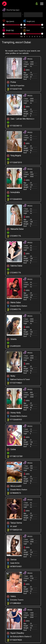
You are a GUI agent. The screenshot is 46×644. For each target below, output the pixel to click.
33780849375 (15, 493)
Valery (11, 596)
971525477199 (16, 89)
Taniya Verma (14, 523)
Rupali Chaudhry (15, 633)
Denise (12, 560)
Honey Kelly (14, 413)
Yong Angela (14, 156)
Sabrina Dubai (15, 266)
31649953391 (15, 346)
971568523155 (16, 530)
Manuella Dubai (15, 229)
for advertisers (37, 4)
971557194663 (16, 383)
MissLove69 (14, 486)
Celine (11, 450)
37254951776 (15, 236)
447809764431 (16, 566)
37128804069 (15, 603)
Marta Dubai (14, 303)
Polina (11, 82)
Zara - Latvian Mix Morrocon (21, 119)
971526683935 (16, 199)
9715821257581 (16, 456)
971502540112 (16, 126)
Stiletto (12, 339)
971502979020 (16, 640)
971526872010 (16, 162)
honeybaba (13, 192)
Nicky (11, 376)
